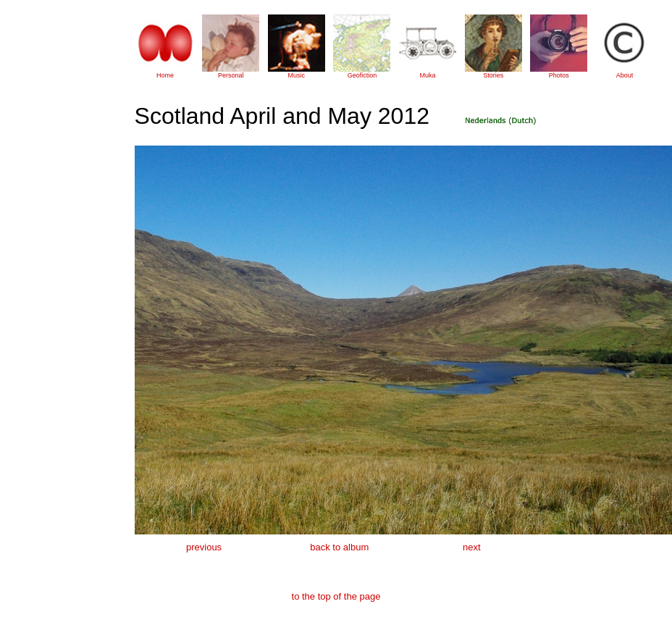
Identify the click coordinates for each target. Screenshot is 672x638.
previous (204, 547)
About (625, 75)
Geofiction (362, 75)
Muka (428, 75)
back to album (339, 547)
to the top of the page (336, 596)
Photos (559, 75)
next (472, 547)
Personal (231, 75)
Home (165, 75)
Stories (493, 75)
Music (297, 75)
